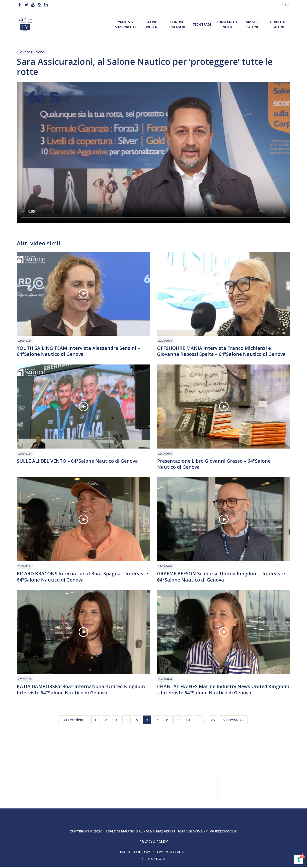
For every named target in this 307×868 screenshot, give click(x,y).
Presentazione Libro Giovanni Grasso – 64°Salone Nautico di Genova (214, 464)
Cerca (284, 5)
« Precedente (74, 721)
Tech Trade (202, 24)
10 (188, 721)
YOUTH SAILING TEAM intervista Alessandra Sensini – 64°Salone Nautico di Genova (79, 351)
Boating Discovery (177, 24)
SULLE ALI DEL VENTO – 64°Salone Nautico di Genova (78, 461)
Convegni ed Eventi (227, 24)
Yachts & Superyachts (125, 24)
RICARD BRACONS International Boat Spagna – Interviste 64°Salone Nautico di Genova (83, 577)
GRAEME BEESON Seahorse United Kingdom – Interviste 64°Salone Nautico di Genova (222, 577)
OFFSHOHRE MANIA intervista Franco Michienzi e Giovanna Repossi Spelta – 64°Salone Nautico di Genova (222, 351)
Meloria (159, 860)
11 (198, 721)
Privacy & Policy (153, 843)
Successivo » (233, 721)
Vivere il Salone (253, 24)
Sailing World (151, 24)
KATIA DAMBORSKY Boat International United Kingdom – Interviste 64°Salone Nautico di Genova (83, 691)
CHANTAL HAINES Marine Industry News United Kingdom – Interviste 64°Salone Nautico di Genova (216, 691)
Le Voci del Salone (278, 24)
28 (213, 721)
